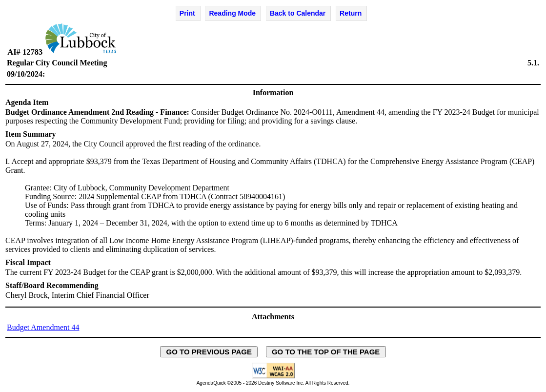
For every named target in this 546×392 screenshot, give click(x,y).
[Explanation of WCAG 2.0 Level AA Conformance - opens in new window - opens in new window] (273, 377)
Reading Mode (232, 13)
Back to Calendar (298, 13)
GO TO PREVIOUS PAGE (209, 352)
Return (351, 13)
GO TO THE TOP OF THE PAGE (326, 352)
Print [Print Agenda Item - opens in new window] (187, 13)
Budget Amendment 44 (43, 327)
